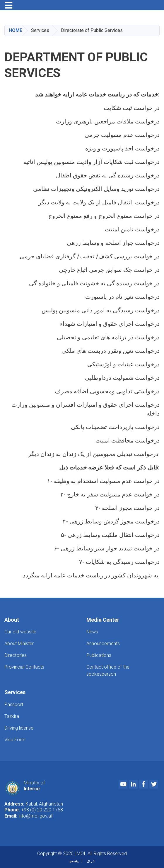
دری (90, 861)
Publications (99, 655)
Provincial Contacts (24, 667)
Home (16, 30)
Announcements (103, 644)
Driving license (19, 728)
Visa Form (15, 740)
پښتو (74, 861)
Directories (16, 655)
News (92, 632)
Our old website (20, 632)
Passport (14, 705)
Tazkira (12, 716)
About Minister (19, 644)
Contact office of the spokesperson (108, 671)
